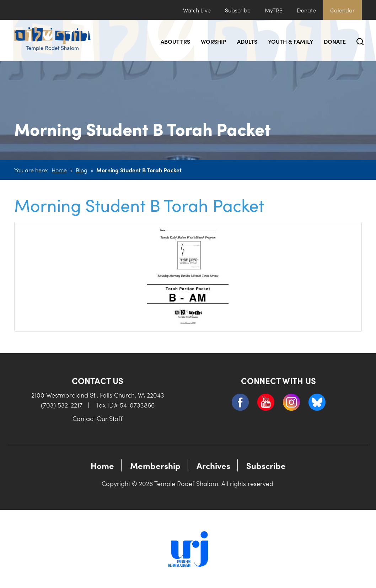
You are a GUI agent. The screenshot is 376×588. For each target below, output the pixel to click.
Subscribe (238, 10)
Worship (214, 41)
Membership (155, 465)
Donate (306, 10)
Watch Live (197, 10)
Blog (82, 170)
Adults (247, 41)
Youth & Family (291, 41)
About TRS (175, 41)
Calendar (342, 10)
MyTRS (274, 10)
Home (59, 170)
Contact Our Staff (98, 418)
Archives (213, 465)
